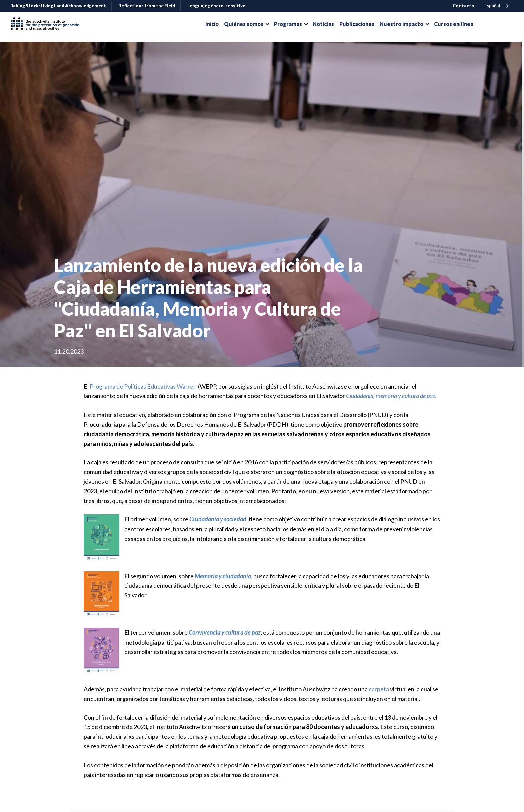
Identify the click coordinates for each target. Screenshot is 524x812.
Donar (497, 24)
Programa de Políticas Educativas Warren (143, 386)
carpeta (379, 689)
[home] (47, 24)
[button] (246, 24)
